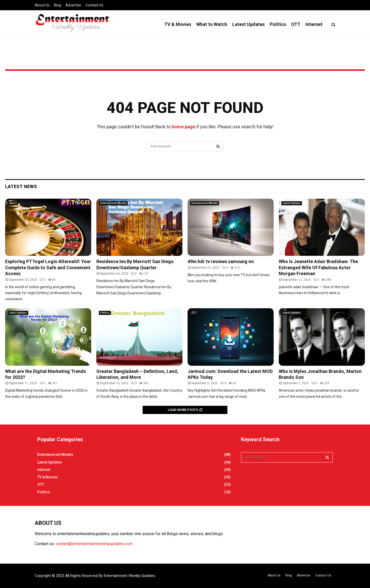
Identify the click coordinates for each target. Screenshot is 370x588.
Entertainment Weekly (113, 203)
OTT (296, 24)
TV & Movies (178, 24)
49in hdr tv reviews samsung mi (221, 261)
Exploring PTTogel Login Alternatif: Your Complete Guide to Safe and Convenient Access (48, 267)
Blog (58, 5)
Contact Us (94, 5)
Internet (314, 24)
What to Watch (212, 24)
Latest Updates (248, 24)
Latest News (21, 186)
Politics (278, 24)
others (13, 203)
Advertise (73, 5)
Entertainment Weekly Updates (129, 576)
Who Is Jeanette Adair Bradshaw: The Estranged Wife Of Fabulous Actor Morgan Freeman (318, 267)
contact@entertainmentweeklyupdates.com (94, 544)
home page (183, 127)
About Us (42, 5)
